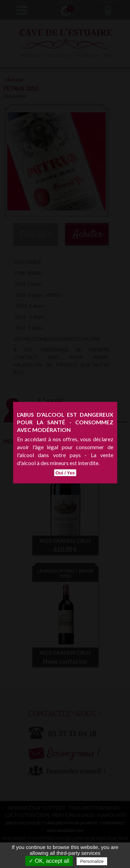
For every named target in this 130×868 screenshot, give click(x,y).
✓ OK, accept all (49, 861)
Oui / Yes (65, 448)
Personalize (92, 861)
